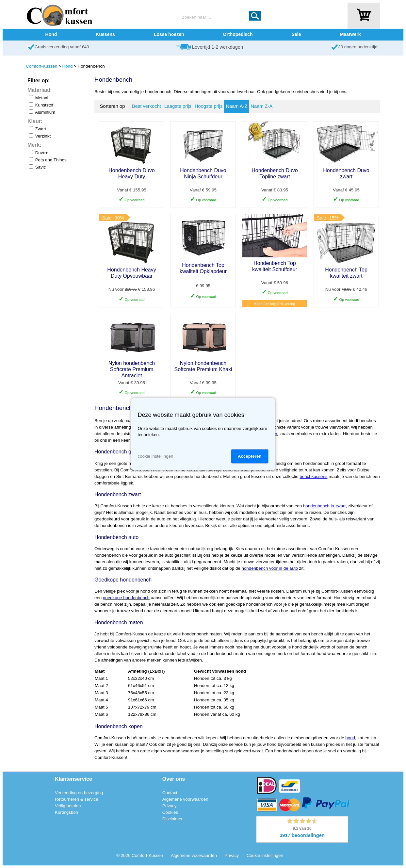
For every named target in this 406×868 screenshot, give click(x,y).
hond (350, 738)
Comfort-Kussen (41, 66)
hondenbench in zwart (324, 506)
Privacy (170, 806)
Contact (170, 793)
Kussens (105, 34)
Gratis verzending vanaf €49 (62, 47)
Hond (51, 34)
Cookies (170, 812)
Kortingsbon (66, 812)
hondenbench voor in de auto (270, 568)
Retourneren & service (77, 799)
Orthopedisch (238, 34)
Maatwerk (350, 34)
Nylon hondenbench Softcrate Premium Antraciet (132, 369)
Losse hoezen (169, 34)
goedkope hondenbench (126, 598)
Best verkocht (146, 106)
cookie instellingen (156, 456)
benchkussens (313, 476)
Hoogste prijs (209, 106)
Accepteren (250, 456)
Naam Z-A (261, 106)
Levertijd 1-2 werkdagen (218, 47)
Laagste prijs (178, 106)
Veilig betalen (68, 806)
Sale (296, 34)
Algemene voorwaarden (185, 799)
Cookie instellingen (265, 855)
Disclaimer (172, 819)
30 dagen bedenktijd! (358, 47)
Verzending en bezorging (79, 793)
